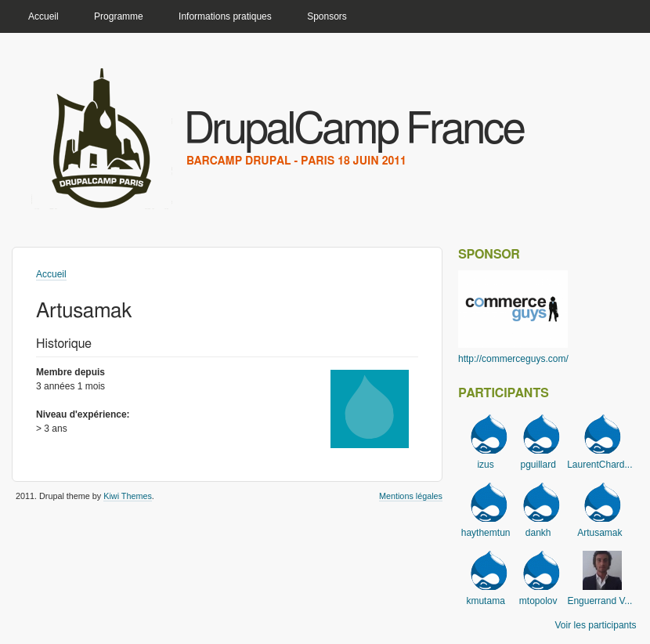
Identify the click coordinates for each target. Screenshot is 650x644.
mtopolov (538, 601)
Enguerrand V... (599, 601)
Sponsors (327, 16)
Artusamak (599, 533)
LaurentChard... (599, 465)
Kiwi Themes (128, 496)
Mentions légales (411, 496)
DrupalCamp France (354, 130)
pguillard (538, 465)
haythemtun (486, 533)
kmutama (485, 601)
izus (485, 465)
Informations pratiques (225, 16)
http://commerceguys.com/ (513, 359)
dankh (538, 533)
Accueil (43, 16)
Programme (119, 16)
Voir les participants (596, 625)
